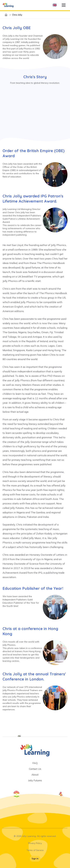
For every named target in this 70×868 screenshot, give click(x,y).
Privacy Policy (35, 843)
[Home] (6, 15)
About (35, 775)
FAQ (35, 763)
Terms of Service (35, 850)
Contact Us (35, 769)
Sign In (35, 859)
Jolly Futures (35, 780)
